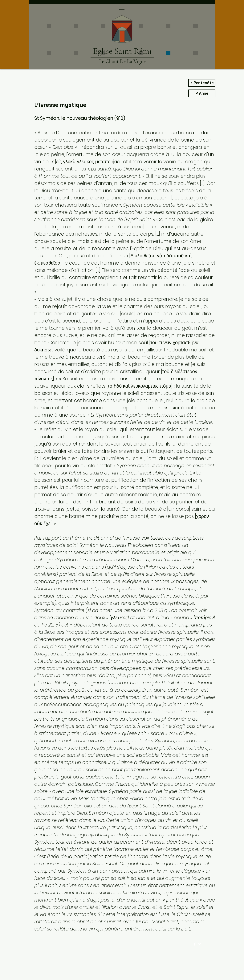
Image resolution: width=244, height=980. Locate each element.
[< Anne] (202, 93)
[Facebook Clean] (195, 944)
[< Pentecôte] (202, 83)
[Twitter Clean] (200, 944)
